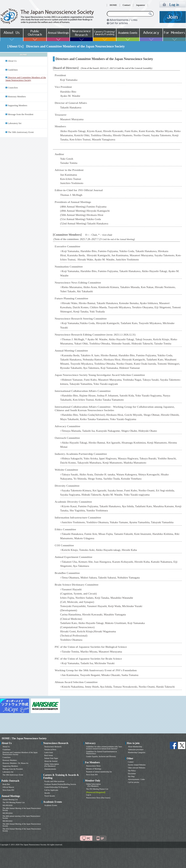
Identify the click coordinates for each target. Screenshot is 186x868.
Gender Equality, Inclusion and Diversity (101, 756)
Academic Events (51, 805)
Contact (127, 5)
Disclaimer (132, 774)
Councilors (13, 88)
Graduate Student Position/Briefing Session (60, 784)
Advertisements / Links (136, 779)
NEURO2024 (7, 813)
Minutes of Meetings (94, 769)
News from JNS (8, 790)
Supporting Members (18, 105)
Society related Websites (137, 765)
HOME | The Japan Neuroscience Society (24, 738)
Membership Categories (137, 752)
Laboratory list (15, 123)
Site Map (131, 776)
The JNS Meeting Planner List (14, 802)
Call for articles (134, 782)
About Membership (135, 747)
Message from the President (21, 114)
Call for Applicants (51, 790)
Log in (88, 795)
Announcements (50, 769)
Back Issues (49, 755)
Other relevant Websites (137, 768)
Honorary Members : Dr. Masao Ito (15, 763)
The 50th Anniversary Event (21, 132)
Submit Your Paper (51, 758)
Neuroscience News (93, 766)
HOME (113, 5)
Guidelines (13, 70)
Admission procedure (136, 750)
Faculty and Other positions (54, 781)
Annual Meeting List (10, 800)
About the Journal (51, 761)
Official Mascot (8, 787)
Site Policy (132, 771)
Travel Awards (50, 796)
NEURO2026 (7, 805)
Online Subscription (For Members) (52, 765)
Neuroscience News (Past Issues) (98, 798)
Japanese (140, 5)
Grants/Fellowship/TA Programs (56, 787)
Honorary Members (17, 97)
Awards (47, 793)
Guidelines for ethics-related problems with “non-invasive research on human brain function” (104, 748)
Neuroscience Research (53, 747)
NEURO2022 (7, 821)
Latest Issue (49, 752)
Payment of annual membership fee (99, 772)
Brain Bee (6, 784)
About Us (12, 61)
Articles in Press (50, 750)
